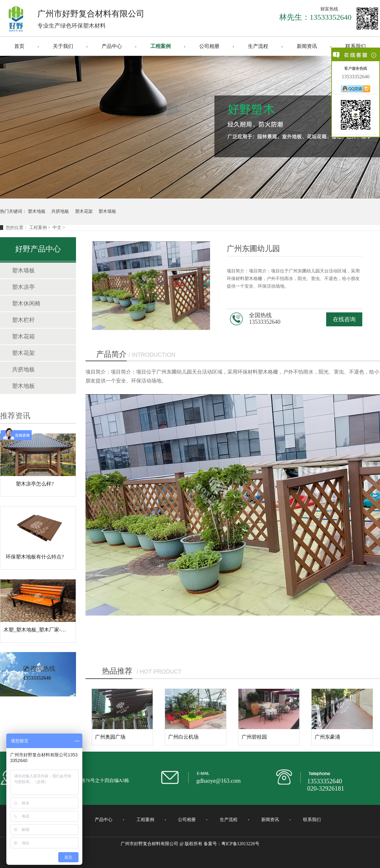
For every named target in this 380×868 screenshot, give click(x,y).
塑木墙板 (107, 211)
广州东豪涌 (327, 737)
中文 (57, 228)
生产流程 (258, 46)
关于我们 (63, 46)
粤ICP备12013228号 (240, 844)
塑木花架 (84, 211)
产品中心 (112, 46)
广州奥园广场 (110, 737)
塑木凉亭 (23, 287)
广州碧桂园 (254, 737)
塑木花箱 (23, 336)
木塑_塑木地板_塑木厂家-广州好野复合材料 (52, 630)
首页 (19, 46)
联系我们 (356, 46)
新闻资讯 (307, 46)
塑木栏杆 (23, 320)
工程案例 (161, 46)
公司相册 (209, 46)
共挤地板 (60, 211)
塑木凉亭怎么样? (35, 484)
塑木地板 (37, 211)
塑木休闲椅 (26, 303)
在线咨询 (344, 319)
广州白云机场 (183, 737)
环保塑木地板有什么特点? (35, 557)
